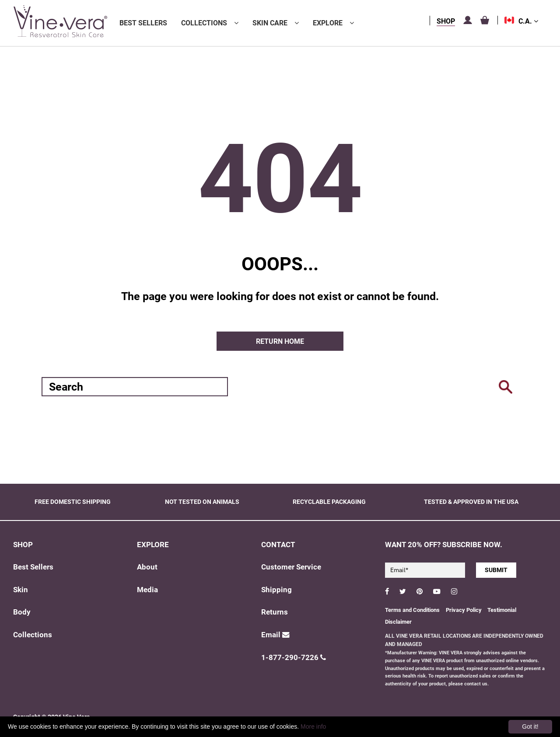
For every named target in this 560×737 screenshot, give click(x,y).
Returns (275, 612)
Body (22, 612)
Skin (21, 590)
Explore (328, 23)
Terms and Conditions (412, 610)
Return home (280, 341)
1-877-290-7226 (294, 658)
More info (313, 727)
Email (275, 635)
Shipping (276, 590)
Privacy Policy (464, 610)
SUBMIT (496, 570)
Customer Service (291, 567)
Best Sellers (143, 23)
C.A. (528, 21)
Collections (204, 23)
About (147, 567)
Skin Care (270, 23)
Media (147, 590)
